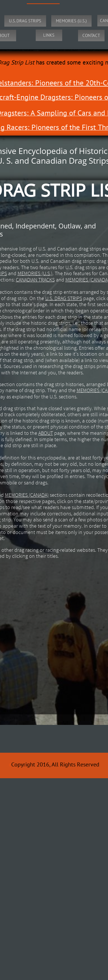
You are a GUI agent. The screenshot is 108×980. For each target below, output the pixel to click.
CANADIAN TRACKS (35, 280)
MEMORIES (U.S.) (35, 273)
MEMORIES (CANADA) (27, 495)
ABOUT (46, 433)
